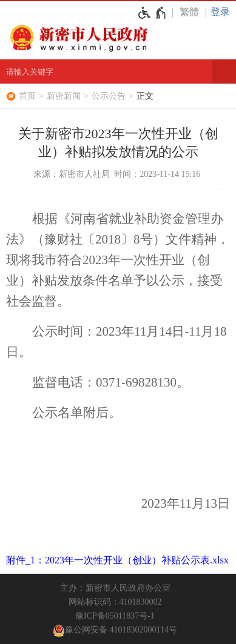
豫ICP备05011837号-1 (115, 616)
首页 (27, 96)
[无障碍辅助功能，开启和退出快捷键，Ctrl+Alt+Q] (153, 13)
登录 (220, 12)
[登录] (223, 12)
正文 (145, 96)
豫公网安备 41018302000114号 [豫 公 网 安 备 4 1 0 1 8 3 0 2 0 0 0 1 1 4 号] (115, 631)
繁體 (189, 12)
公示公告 (109, 96)
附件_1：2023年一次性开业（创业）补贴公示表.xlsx (117, 560)
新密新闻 (64, 96)
